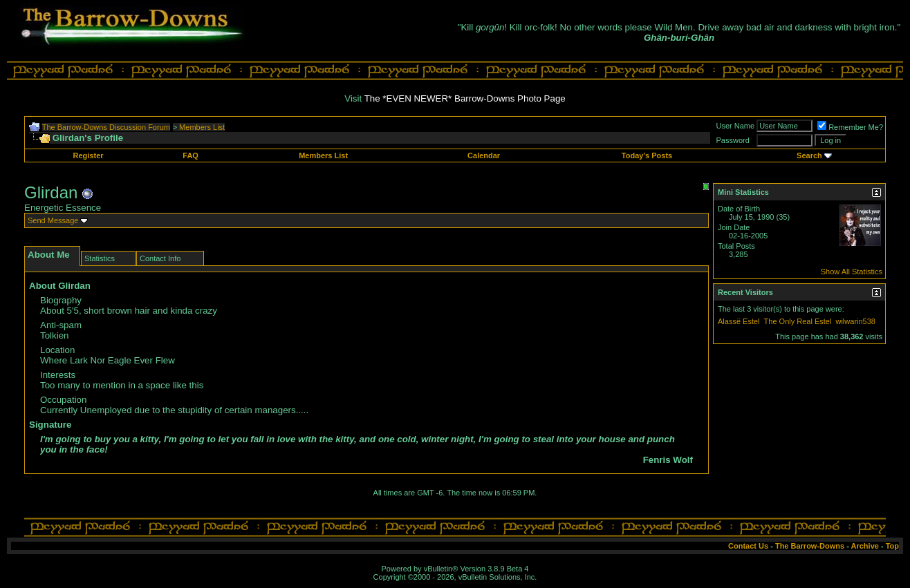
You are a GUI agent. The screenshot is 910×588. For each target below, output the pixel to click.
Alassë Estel (739, 321)
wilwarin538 (855, 321)
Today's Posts (647, 155)
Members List (202, 127)
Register (89, 155)
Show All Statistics (852, 272)
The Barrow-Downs (810, 546)
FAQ (191, 155)
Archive (865, 546)
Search (809, 155)
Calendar (484, 155)
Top (892, 546)
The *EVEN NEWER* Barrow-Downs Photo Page (465, 98)
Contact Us (748, 546)
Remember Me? (850, 127)
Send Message (53, 220)
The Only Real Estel (798, 321)
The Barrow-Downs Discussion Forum (106, 127)
